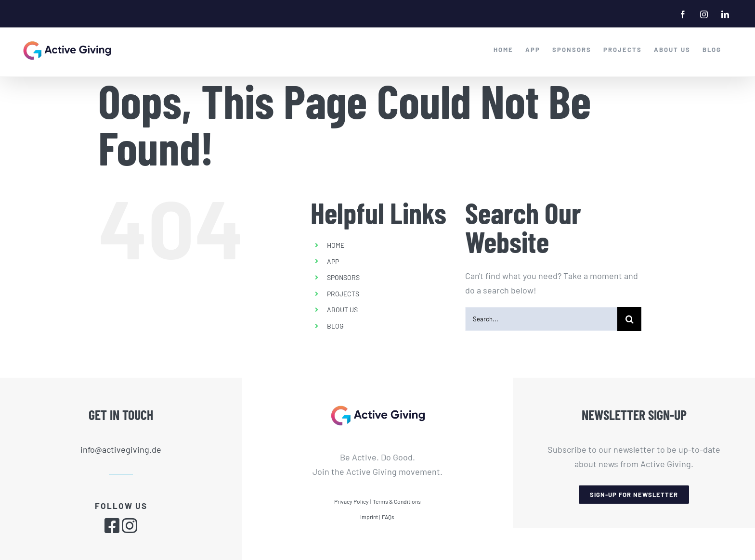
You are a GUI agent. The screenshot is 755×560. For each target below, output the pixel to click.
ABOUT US (342, 310)
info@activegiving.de (121, 449)
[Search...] (541, 319)
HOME (336, 245)
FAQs (388, 516)
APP (333, 261)
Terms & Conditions (397, 501)
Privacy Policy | (352, 501)
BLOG (335, 325)
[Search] (629, 319)
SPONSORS (343, 277)
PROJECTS (343, 293)
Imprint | (370, 516)
